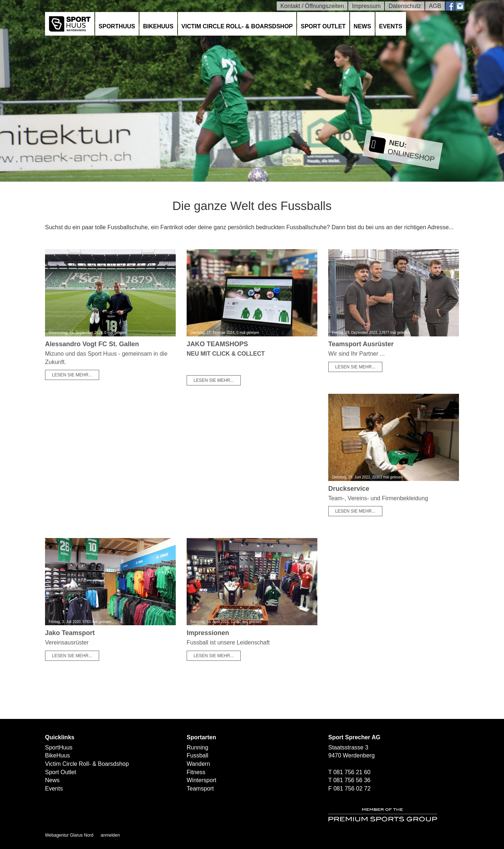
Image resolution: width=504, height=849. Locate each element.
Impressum (366, 6)
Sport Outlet (323, 26)
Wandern (198, 764)
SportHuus (117, 26)
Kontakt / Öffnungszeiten (312, 6)
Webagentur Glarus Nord (69, 835)
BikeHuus (158, 26)
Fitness (196, 772)
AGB (435, 6)
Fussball (198, 755)
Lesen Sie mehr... (72, 375)
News (362, 26)
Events (391, 26)
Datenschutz (405, 6)
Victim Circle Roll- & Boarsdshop (237, 26)
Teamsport (200, 789)
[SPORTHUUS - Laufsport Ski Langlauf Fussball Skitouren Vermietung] (70, 23)
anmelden (110, 835)
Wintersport (202, 780)
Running (198, 747)
